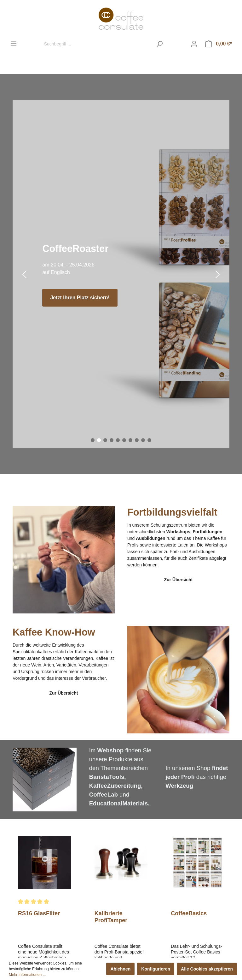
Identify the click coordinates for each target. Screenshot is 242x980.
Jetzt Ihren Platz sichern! (80, 298)
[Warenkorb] (219, 44)
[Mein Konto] (194, 44)
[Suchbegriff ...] (97, 44)
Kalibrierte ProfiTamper (111, 917)
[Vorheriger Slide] (24, 274)
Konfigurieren (156, 969)
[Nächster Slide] (218, 274)
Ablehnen (120, 969)
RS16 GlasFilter (39, 913)
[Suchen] (160, 44)
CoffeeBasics (189, 913)
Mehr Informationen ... (27, 975)
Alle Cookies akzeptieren (207, 969)
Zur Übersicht (178, 580)
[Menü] (14, 43)
